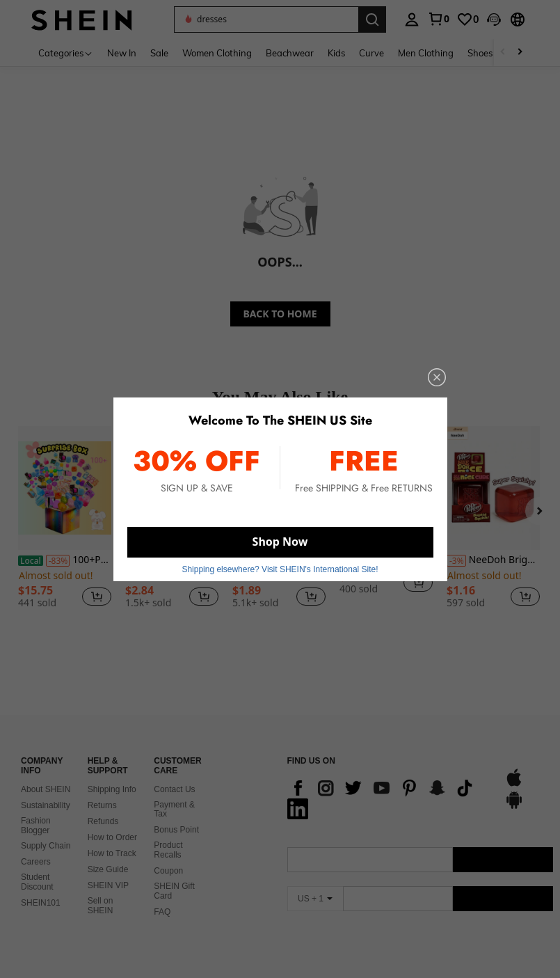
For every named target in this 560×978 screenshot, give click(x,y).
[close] (437, 377)
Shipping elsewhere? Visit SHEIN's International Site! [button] (280, 569)
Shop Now (280, 542)
